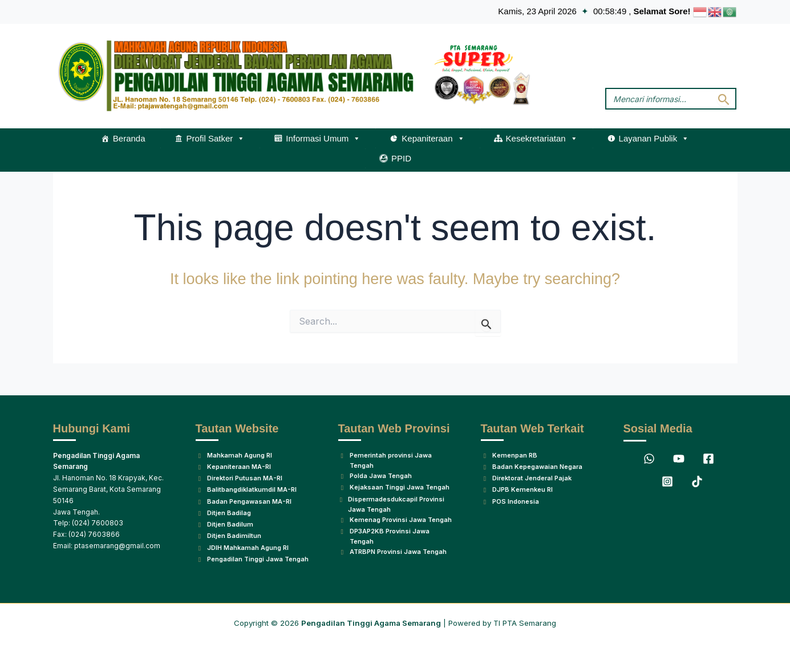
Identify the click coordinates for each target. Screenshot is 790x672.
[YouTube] (679, 427)
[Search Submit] (724, 99)
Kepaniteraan (433, 139)
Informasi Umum (323, 139)
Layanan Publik (654, 139)
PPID (401, 158)
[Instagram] (667, 450)
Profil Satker (216, 139)
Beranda (129, 138)
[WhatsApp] (649, 427)
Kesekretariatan (542, 139)
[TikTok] (697, 450)
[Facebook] (708, 427)
